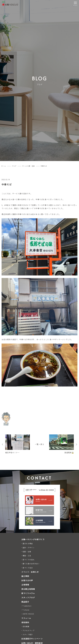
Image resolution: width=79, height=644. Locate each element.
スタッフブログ (28, 597)
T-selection (27, 606)
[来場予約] (39, 511)
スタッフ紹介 (28, 634)
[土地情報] (39, 521)
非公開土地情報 (28, 589)
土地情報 (25, 585)
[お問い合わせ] (39, 500)
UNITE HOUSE (28, 614)
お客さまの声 (27, 580)
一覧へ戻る (39, 444)
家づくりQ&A (28, 568)
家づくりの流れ (29, 560)
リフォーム (26, 618)
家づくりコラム (28, 593)
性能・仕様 (27, 552)
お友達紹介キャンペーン (32, 639)
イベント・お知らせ (30, 572)
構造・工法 (27, 556)
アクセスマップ (29, 630)
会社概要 (26, 626)
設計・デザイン (29, 548)
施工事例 (25, 576)
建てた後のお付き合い (31, 564)
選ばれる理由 (28, 543)
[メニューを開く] (75, 4)
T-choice (26, 610)
